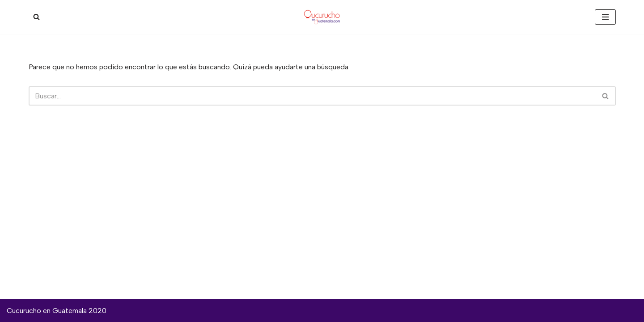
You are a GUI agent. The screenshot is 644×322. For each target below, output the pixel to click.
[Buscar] (36, 17)
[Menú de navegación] (605, 17)
